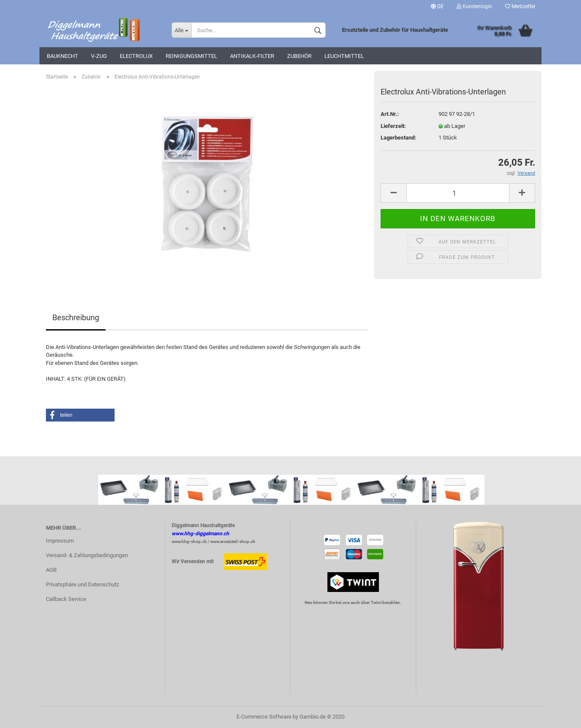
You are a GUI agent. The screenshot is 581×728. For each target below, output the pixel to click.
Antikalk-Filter (252, 56)
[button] (80, 415)
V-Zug (99, 56)
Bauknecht (62, 56)
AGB (51, 570)
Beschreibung (76, 317)
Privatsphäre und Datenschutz (82, 584)
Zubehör (299, 56)
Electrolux (136, 56)
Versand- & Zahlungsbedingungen (87, 555)
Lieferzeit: (393, 126)
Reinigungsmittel (191, 56)
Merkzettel (520, 6)
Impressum (60, 541)
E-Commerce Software (264, 717)
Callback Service (66, 599)
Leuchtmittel (344, 56)
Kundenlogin (474, 6)
